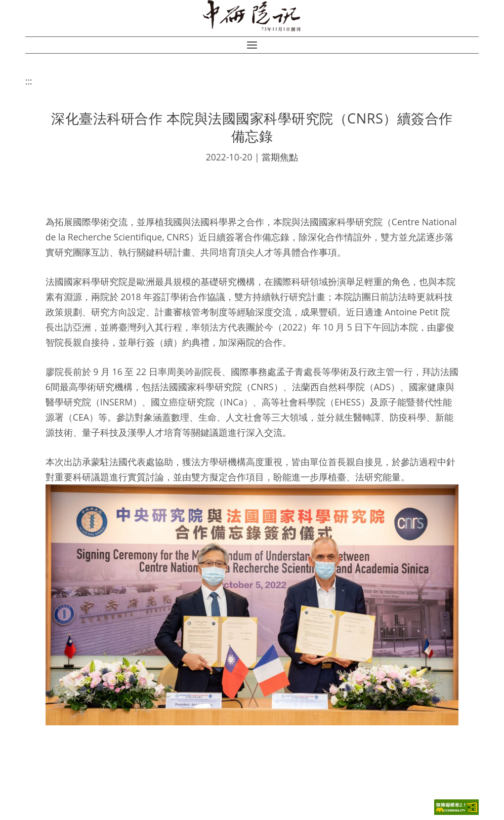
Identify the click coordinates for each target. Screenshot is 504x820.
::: (29, 81)
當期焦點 (280, 157)
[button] (252, 45)
